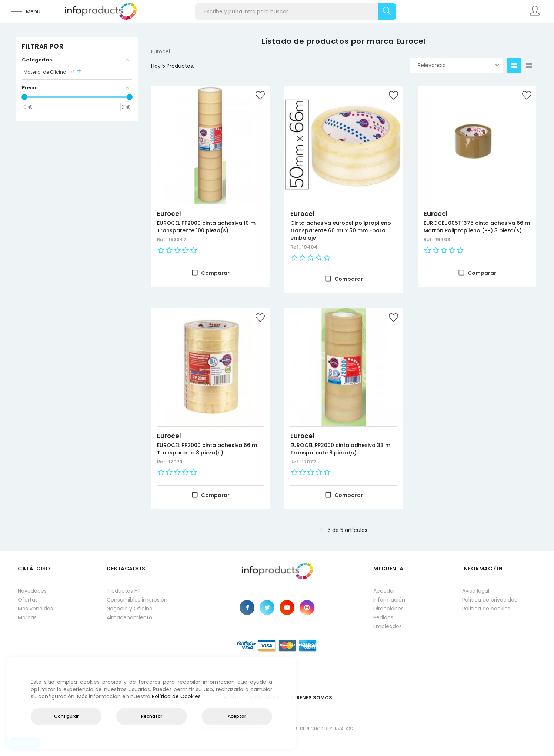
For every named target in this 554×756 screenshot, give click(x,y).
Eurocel (169, 214)
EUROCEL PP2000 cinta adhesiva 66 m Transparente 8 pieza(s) (207, 449)
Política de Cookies (176, 696)
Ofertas (28, 600)
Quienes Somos (311, 698)
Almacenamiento (129, 617)
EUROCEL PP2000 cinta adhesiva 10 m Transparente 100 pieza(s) (206, 227)
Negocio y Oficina (130, 609)
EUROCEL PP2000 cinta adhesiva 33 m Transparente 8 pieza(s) (340, 449)
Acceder (384, 591)
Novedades (32, 591)
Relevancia (458, 65)
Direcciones (388, 609)
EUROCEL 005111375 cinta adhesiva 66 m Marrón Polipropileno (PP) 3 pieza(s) (477, 227)
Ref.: (163, 239)
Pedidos (383, 617)
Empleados (388, 626)
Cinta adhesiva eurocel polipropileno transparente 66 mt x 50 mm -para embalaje (341, 230)
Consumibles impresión (137, 600)
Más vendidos (35, 609)
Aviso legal (476, 591)
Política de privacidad (490, 600)
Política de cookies (486, 609)
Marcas (27, 617)
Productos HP (124, 591)
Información (389, 600)
